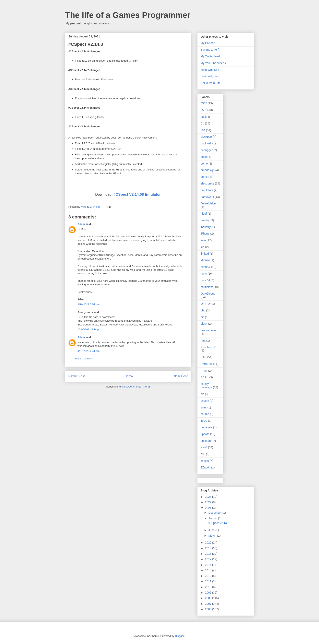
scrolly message (206, 386)
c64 (203, 130)
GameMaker (208, 203)
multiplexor (208, 287)
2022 (209, 502)
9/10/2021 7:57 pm (88, 304)
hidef (204, 214)
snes (204, 407)
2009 (209, 593)
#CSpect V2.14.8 (218, 523)
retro (204, 357)
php (203, 310)
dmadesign (208, 170)
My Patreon (208, 43)
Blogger (179, 636)
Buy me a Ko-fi (210, 50)
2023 (209, 497)
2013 (209, 576)
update (205, 434)
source (205, 414)
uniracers (206, 427)
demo (204, 164)
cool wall (206, 143)
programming (209, 330)
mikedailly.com (210, 76)
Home (129, 376)
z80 (203, 454)
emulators (207, 190)
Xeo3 (204, 447)
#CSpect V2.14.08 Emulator (137, 194)
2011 (209, 581)
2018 (209, 554)
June (212, 530)
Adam (81, 224)
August (213, 518)
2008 (209, 598)
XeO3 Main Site (211, 83)
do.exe (205, 177)
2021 (209, 508)
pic (202, 317)
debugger (207, 150)
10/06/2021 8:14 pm (89, 329)
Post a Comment (83, 359)
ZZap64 (205, 467)
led (203, 247)
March (213, 536)
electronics (207, 183)
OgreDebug (208, 294)
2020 (209, 542)
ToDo (204, 421)
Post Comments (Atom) (136, 387)
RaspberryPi (208, 347)
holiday (205, 220)
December (215, 513)
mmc (204, 274)
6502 (204, 103)
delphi (204, 157)
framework (207, 197)
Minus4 (205, 260)
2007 (209, 604)
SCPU (205, 377)
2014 (209, 570)
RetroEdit (206, 364)
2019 (209, 548)
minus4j (205, 267)
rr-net (204, 371)
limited (205, 254)
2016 (209, 565)
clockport (206, 137)
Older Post (180, 376)
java (203, 240)
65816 (205, 110)
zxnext (205, 461)
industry (206, 227)
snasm (205, 401)
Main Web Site (210, 70)
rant (203, 341)
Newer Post (77, 376)
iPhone (205, 234)
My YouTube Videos (213, 63)
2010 (209, 587)
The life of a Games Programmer (128, 15)
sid (202, 394)
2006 (209, 609)
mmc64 (205, 280)
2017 (209, 559)
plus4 (204, 324)
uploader (206, 441)
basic (204, 117)
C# (202, 123)
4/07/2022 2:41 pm (88, 351)
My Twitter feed (210, 56)
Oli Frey (206, 304)
